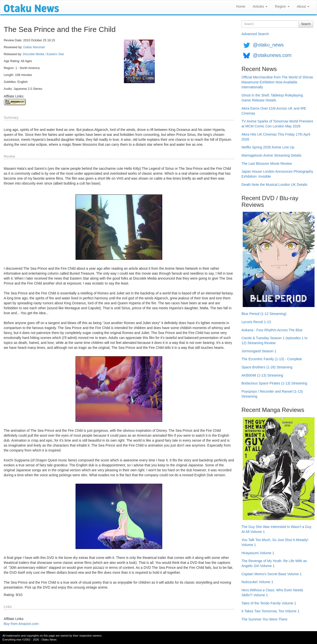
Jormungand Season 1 (259, 351)
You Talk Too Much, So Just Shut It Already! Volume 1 (275, 542)
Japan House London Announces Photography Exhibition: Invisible (277, 174)
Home (241, 6)
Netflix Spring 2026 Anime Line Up (268, 147)
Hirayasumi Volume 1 (258, 553)
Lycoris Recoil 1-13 (256, 322)
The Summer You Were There (264, 619)
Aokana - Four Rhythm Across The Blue (272, 330)
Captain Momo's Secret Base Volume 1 (272, 574)
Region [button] (282, 6)
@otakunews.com (272, 55)
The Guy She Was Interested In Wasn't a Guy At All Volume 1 (277, 529)
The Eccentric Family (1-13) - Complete (272, 359)
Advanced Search (255, 34)
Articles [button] (260, 6)
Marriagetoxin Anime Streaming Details (271, 155)
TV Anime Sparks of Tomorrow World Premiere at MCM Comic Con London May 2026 (277, 124)
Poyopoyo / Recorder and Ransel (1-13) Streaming (272, 394)
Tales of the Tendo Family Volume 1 (269, 603)
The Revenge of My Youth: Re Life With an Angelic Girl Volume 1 (274, 563)
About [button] (303, 6)
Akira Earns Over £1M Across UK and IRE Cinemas (274, 111)
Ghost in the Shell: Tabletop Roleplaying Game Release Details (272, 98)
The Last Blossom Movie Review (267, 164)
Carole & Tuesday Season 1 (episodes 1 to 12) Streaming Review (274, 340)
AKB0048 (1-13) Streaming (262, 375)
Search (306, 24)
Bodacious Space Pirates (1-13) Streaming (274, 383)
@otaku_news (268, 45)
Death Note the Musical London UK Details (274, 185)
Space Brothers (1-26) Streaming (267, 367)
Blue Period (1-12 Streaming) (264, 314)
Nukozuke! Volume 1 (257, 582)
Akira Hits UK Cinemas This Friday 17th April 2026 (276, 137)
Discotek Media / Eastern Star (43, 54)
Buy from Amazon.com (21, 624)
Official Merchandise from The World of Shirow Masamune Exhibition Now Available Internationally (277, 82)
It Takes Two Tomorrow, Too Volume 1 (270, 611)
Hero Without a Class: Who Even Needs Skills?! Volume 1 (272, 593)
